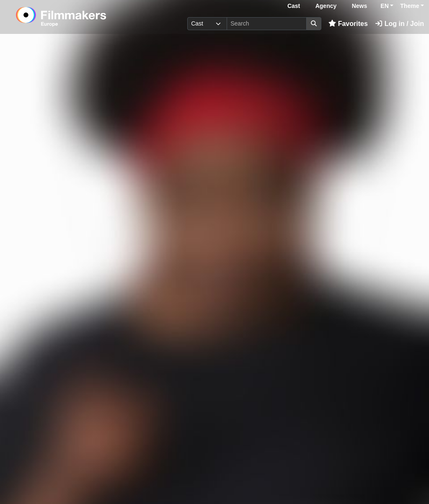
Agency (326, 6)
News (360, 6)
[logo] (81, 17)
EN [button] (384, 6)
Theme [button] (410, 6)
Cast (294, 6)
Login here (258, 478)
